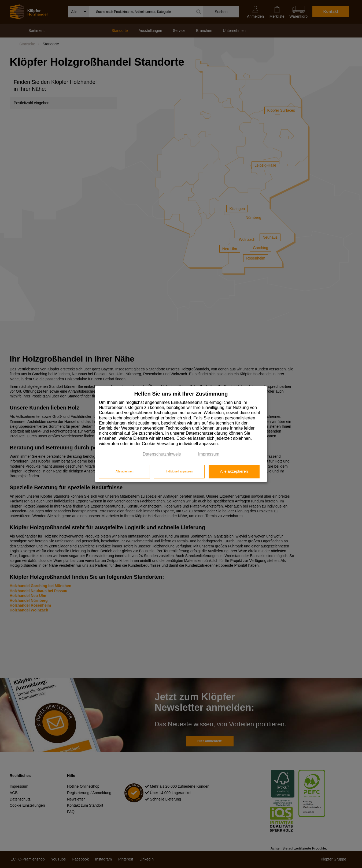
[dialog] (181, 434)
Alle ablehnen (125, 472)
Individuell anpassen (179, 472)
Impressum (209, 454)
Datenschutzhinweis (162, 454)
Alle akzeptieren (234, 472)
